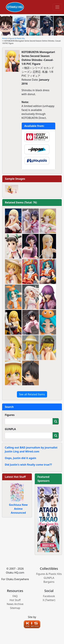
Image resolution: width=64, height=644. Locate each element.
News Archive (15, 604)
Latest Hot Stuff (15, 477)
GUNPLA (10, 429)
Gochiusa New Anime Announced (18, 509)
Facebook (49, 596)
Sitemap (15, 608)
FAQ (15, 596)
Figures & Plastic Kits (17, 38)
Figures (10, 415)
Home (4, 38)
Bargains (49, 582)
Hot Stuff (15, 600)
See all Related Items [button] (32, 394)
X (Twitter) (49, 600)
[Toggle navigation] (57, 7)
